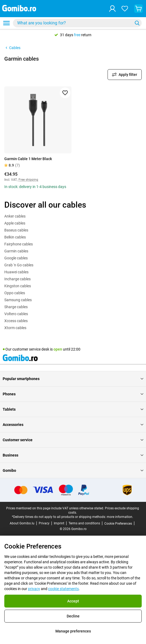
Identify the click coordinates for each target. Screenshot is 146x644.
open (58, 349)
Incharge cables (17, 279)
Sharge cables (16, 307)
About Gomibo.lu (22, 523)
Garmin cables (16, 251)
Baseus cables (16, 230)
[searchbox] (74, 23)
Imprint (59, 523)
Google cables (16, 258)
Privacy (44, 523)
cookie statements (63, 589)
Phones (73, 394)
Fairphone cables (19, 244)
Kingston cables (18, 286)
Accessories (73, 425)
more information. (120, 517)
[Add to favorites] (65, 93)
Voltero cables (16, 314)
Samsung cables (18, 300)
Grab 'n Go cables (19, 265)
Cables (12, 48)
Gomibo (73, 470)
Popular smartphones (73, 379)
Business (73, 455)
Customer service (73, 440)
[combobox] (77, 23)
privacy (34, 589)
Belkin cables (15, 237)
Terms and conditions (84, 523)
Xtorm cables (15, 328)
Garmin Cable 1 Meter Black (28, 159)
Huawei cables (16, 272)
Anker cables (15, 216)
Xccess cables (16, 321)
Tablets (73, 409)
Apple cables (15, 223)
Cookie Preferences (118, 524)
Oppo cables (15, 293)
